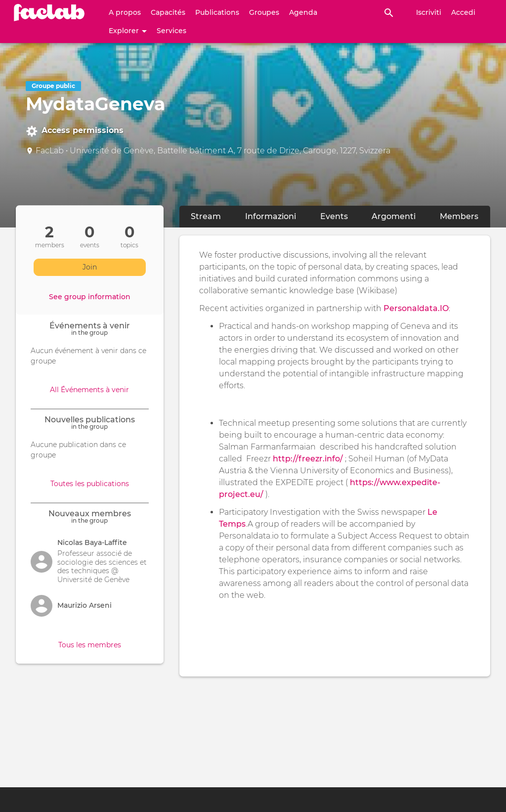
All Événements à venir (89, 390)
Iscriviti (429, 12)
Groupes (264, 12)
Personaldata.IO (416, 308)
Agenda (303, 12)
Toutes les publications (90, 484)
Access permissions (75, 131)
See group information (90, 297)
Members (459, 216)
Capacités (168, 12)
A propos (125, 12)
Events (334, 216)
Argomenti (394, 216)
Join (90, 267)
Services (171, 31)
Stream (206, 216)
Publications (217, 12)
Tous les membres (90, 645)
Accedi (463, 12)
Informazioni (277, 216)
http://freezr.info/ (308, 459)
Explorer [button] (128, 31)
